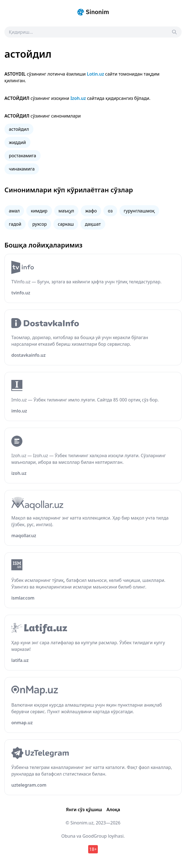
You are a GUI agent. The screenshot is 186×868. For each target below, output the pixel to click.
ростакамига (23, 156)
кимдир (39, 211)
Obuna (68, 836)
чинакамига (22, 169)
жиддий (17, 142)
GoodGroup (95, 836)
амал (14, 211)
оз (110, 211)
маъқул (66, 211)
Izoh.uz (78, 98)
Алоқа (113, 810)
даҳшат (93, 224)
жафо (91, 211)
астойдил (19, 129)
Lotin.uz (95, 74)
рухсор (40, 224)
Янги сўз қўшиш (84, 810)
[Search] (174, 32)
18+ (93, 849)
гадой (15, 224)
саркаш (66, 224)
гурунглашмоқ (139, 211)
